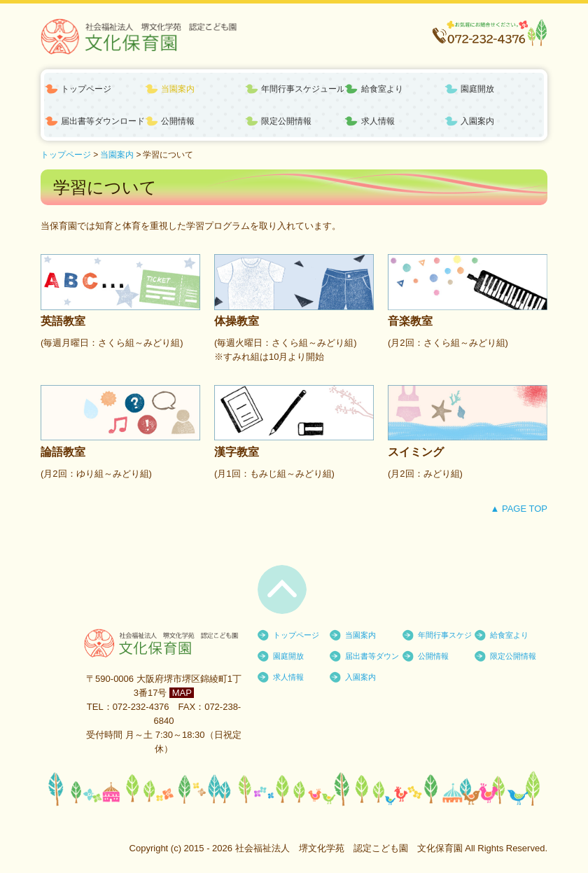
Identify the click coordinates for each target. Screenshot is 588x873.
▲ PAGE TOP (519, 509)
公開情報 (178, 121)
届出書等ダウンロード (103, 121)
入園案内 (477, 121)
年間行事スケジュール (303, 89)
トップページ (86, 89)
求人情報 (378, 121)
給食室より (382, 89)
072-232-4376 (141, 707)
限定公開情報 (286, 121)
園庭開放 (477, 89)
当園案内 (178, 89)
